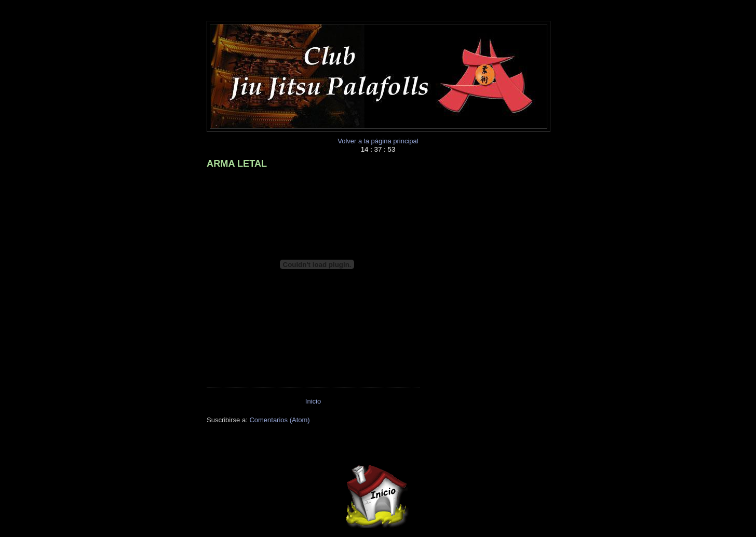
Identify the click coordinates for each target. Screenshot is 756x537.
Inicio (313, 401)
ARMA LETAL (237, 164)
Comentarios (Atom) (279, 420)
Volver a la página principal (378, 141)
